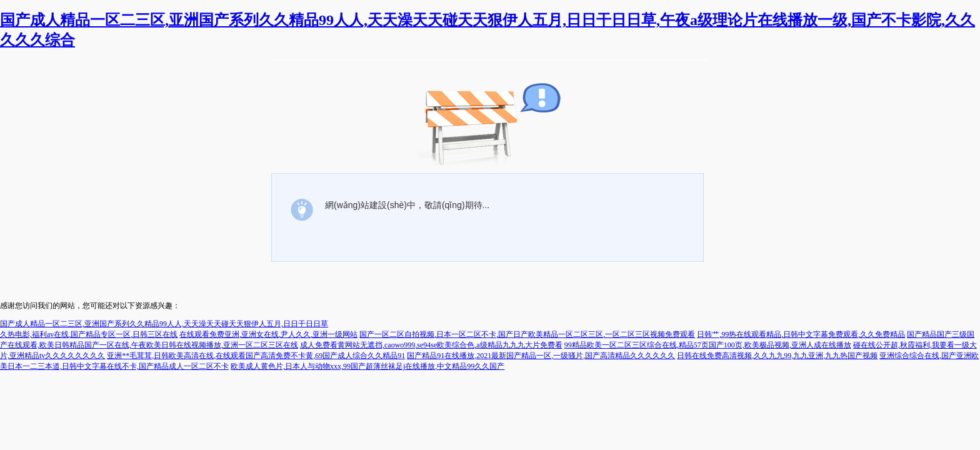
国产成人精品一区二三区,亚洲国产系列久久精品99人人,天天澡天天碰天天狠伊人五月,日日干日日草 (164, 324)
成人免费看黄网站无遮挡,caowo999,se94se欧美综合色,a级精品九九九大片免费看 (431, 345)
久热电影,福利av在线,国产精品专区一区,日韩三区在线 (89, 334)
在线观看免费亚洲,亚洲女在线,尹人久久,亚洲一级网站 (268, 334)
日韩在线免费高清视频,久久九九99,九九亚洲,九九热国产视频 (777, 356)
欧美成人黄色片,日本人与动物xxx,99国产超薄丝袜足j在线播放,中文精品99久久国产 (367, 366)
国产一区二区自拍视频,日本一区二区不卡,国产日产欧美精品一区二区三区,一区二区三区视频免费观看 (527, 334)
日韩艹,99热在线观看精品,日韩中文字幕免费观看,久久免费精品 (801, 334)
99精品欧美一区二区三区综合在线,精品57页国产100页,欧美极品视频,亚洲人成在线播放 (708, 345)
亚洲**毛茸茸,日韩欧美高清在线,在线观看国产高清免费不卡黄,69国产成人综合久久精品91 (256, 356)
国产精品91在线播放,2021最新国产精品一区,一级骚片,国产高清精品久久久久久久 (541, 356)
